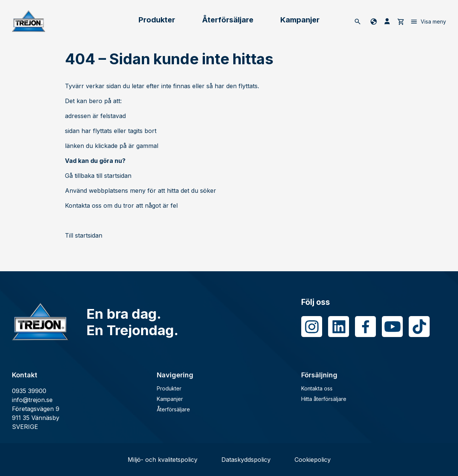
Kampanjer (300, 20)
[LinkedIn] (339, 327)
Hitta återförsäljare (324, 399)
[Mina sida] (387, 21)
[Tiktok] (419, 327)
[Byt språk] (372, 21)
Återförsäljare (228, 20)
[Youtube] (392, 327)
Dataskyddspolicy (246, 460)
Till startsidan (84, 235)
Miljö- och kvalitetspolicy (163, 460)
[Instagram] (312, 327)
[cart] (401, 21)
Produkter (157, 20)
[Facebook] (365, 327)
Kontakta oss (317, 388)
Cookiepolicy (313, 460)
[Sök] (358, 21)
